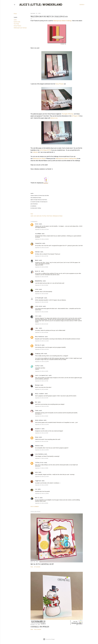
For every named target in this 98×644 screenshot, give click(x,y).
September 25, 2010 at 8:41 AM (42, 324)
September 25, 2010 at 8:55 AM (42, 332)
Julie (37, 289)
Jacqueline (38, 243)
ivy (36, 489)
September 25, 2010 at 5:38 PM (42, 389)
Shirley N (38, 345)
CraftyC (37, 366)
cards (15, 20)
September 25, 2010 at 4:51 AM (42, 277)
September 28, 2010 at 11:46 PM (42, 494)
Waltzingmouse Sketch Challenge (62, 21)
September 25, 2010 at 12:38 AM (42, 239)
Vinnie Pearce (17, 26)
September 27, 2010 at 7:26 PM (42, 468)
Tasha (37, 411)
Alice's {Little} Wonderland (41, 5)
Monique (37, 385)
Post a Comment (35, 507)
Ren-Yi (37, 498)
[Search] (82, 5)
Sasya (37, 437)
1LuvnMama (38, 234)
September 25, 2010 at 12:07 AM (42, 229)
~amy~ (37, 328)
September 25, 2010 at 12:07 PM (42, 349)
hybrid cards (17, 22)
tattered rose (54, 118)
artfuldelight (39, 298)
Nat (36, 402)
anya (36, 472)
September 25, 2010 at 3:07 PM (42, 381)
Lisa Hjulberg (39, 454)
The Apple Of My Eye (68, 114)
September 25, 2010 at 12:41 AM (42, 248)
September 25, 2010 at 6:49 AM (42, 285)
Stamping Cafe (39, 354)
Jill (36, 316)
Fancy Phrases (60, 84)
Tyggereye (38, 481)
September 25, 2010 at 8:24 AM (42, 302)
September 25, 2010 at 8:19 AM (42, 294)
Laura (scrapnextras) (42, 375)
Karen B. (38, 271)
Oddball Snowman (40, 627)
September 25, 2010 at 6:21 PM (42, 398)
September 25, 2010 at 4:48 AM (42, 267)
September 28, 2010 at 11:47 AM (42, 477)
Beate (37, 260)
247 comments (37, 567)
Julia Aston (39, 306)
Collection (35, 152)
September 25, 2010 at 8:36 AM (42, 312)
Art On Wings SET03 (45, 150)
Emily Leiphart (40, 394)
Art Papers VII (75, 116)
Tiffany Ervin (39, 463)
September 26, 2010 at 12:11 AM (42, 406)
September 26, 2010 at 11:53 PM (42, 450)
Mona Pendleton (40, 337)
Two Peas (16, 24)
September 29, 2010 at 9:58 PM (42, 503)
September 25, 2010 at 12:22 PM (42, 362)
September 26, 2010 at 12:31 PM (42, 425)
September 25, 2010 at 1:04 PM (42, 371)
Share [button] (15, 14)
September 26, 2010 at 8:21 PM (42, 441)
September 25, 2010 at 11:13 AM (42, 341)
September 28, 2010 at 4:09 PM (42, 485)
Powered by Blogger (49, 639)
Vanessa (37, 446)
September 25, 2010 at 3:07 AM (42, 256)
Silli (37, 224)
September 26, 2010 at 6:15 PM (42, 433)
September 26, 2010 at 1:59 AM (42, 416)
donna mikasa (39, 420)
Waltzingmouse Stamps (20, 28)
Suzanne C (38, 429)
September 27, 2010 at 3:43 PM (42, 458)
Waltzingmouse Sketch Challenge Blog (66, 159)
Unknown (37, 252)
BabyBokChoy (39, 281)
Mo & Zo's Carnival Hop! (42, 564)
